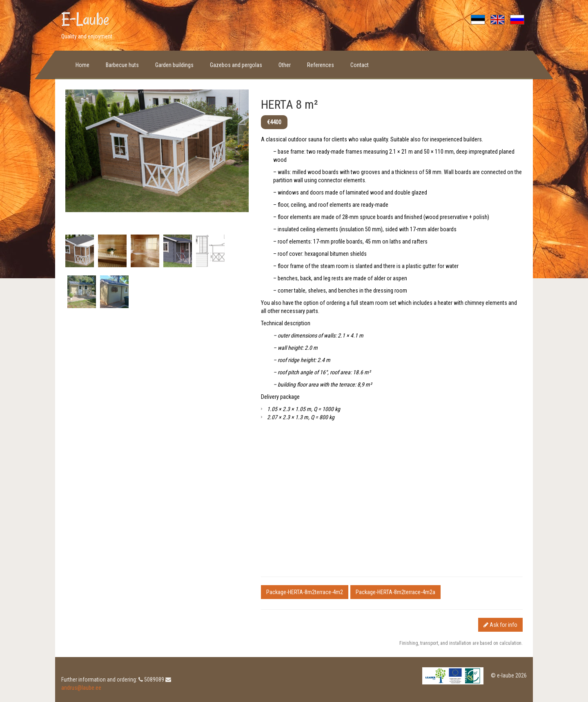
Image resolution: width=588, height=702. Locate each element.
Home (82, 65)
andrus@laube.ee (81, 688)
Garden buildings (174, 65)
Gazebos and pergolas (236, 65)
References (321, 65)
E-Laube (85, 19)
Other (285, 65)
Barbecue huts (122, 65)
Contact (360, 65)
